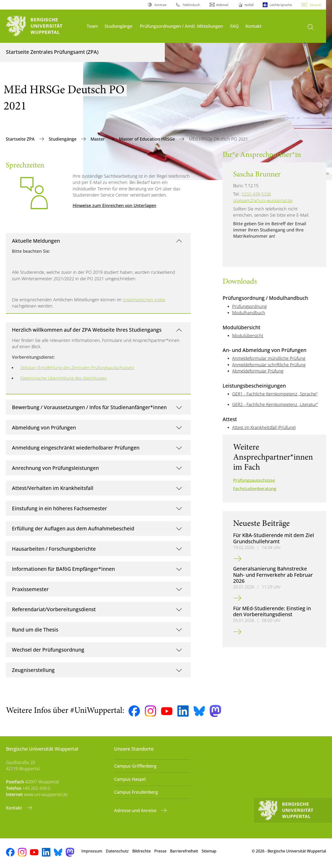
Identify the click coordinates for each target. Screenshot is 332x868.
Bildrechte (142, 851)
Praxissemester (30, 589)
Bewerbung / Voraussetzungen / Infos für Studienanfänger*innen (89, 407)
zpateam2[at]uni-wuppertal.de (263, 200)
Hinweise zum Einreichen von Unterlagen (114, 205)
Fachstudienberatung (255, 489)
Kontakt (254, 26)
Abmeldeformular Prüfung (258, 371)
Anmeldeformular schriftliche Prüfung (269, 365)
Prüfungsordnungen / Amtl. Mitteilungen (181, 26)
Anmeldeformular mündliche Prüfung (269, 358)
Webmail (222, 5)
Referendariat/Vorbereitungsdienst (54, 609)
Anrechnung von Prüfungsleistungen (55, 468)
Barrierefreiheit (184, 851)
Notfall (249, 5)
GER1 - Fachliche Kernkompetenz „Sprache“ (275, 394)
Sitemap (209, 851)
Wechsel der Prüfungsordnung (48, 650)
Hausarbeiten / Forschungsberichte (54, 549)
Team (92, 26)
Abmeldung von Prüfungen (44, 427)
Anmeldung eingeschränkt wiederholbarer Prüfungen (76, 448)
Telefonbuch (191, 5)
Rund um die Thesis (35, 629)
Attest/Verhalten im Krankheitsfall (53, 488)
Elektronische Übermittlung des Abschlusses (63, 378)
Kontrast (161, 5)
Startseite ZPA (21, 139)
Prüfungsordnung (249, 306)
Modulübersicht (248, 335)
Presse (160, 851)
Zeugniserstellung (33, 670)
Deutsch (316, 5)
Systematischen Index (144, 300)
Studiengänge (118, 26)
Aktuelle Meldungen (36, 241)
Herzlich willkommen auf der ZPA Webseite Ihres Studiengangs (87, 330)
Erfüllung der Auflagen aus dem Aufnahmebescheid (73, 528)
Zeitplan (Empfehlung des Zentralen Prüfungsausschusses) (77, 368)
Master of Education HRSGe (147, 139)
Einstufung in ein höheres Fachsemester (59, 508)
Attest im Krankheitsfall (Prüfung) (264, 427)
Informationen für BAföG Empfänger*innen (63, 569)
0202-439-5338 (256, 194)
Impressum (92, 851)
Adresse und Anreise (136, 810)
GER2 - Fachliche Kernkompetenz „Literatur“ (275, 404)
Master (98, 139)
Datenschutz (117, 851)
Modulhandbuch (249, 313)
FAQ (234, 26)
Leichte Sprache (281, 5)
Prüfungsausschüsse (254, 480)
